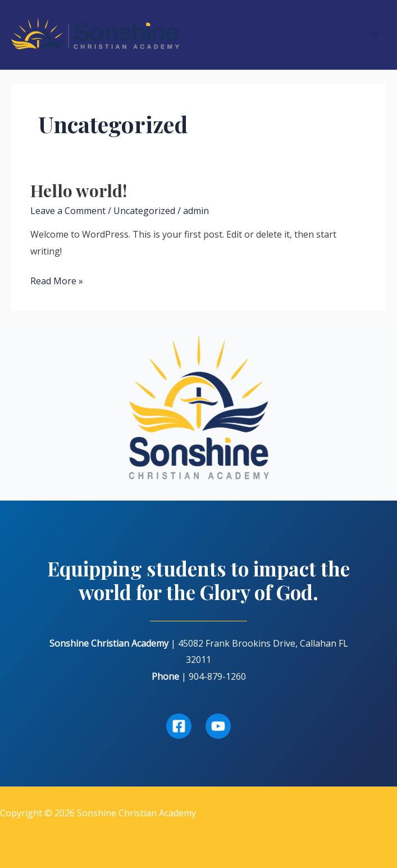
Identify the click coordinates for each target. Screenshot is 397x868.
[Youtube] (218, 726)
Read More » (57, 281)
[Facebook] (179, 726)
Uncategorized (144, 211)
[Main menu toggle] (375, 35)
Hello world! (79, 190)
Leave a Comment (68, 211)
